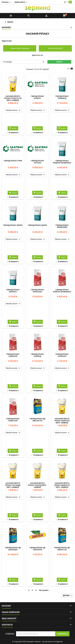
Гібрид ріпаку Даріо (37, 225)
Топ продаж (24, 62)
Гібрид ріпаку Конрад (37, 355)
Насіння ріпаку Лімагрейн (20, 48)
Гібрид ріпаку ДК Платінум (38, 549)
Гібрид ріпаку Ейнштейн (62, 226)
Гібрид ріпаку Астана (37, 162)
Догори (68, 596)
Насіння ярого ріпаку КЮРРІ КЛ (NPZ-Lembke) (62, 421)
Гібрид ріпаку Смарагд (62, 97)
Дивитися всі (37, 55)
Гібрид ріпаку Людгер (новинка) (62, 162)
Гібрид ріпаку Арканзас (37, 291)
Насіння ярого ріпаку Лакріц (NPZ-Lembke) (38, 485)
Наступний (44, 590)
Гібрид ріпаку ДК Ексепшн (13, 549)
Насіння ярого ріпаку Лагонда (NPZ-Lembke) (13, 485)
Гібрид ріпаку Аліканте (13, 355)
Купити (13, 128)
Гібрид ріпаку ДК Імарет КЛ (62, 549)
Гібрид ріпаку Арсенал (62, 355)
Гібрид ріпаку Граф (13, 161)
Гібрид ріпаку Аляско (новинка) (62, 291)
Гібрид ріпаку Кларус (37, 97)
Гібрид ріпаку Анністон (13, 420)
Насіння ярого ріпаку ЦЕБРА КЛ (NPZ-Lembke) (62, 485)
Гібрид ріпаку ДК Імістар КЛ (38, 420)
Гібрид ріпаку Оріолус (13, 291)
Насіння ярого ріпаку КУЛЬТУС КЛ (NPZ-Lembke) (13, 98)
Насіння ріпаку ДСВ (55, 48)
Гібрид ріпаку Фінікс (13, 225)
